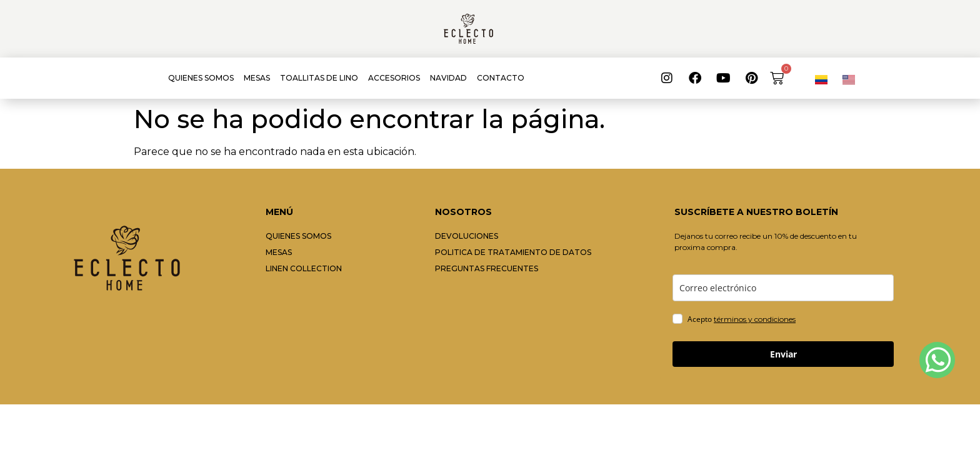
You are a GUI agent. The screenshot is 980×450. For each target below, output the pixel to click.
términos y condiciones (755, 319)
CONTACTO (501, 78)
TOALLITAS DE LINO (319, 78)
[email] (783, 288)
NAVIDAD (448, 78)
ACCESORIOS (394, 78)
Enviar (783, 354)
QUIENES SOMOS (201, 78)
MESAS (257, 78)
